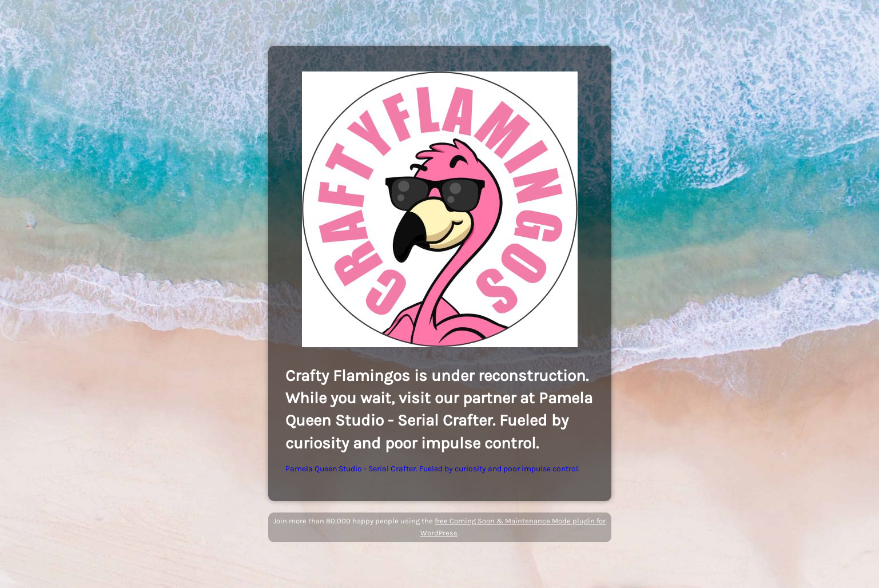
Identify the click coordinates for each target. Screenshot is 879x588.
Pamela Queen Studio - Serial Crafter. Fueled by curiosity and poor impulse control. (433, 469)
